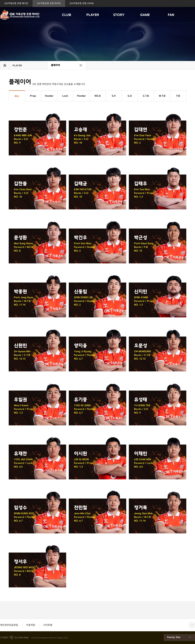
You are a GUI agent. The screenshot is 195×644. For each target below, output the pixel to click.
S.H (114, 96)
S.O (130, 96)
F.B (178, 96)
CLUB (67, 15)
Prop (33, 96)
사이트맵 (48, 625)
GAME (145, 15)
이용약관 (31, 625)
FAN (171, 15)
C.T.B (146, 96)
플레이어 (56, 65)
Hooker (49, 96)
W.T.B (162, 96)
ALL (17, 96)
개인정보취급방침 (9, 625)
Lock (65, 96)
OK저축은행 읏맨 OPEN (82, 3)
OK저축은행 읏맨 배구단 (16, 3)
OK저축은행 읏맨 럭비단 (49, 3)
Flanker (81, 96)
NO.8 (97, 96)
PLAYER (93, 15)
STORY (119, 15)
